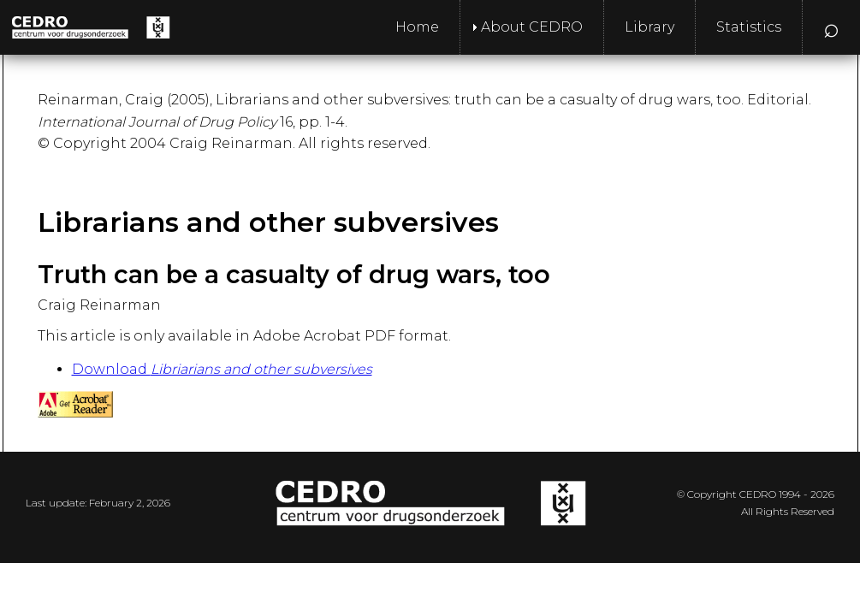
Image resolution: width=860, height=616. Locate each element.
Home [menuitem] (417, 27)
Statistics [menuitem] (749, 27)
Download (222, 369)
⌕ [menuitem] (831, 27)
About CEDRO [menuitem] (532, 27)
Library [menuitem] (649, 27)
